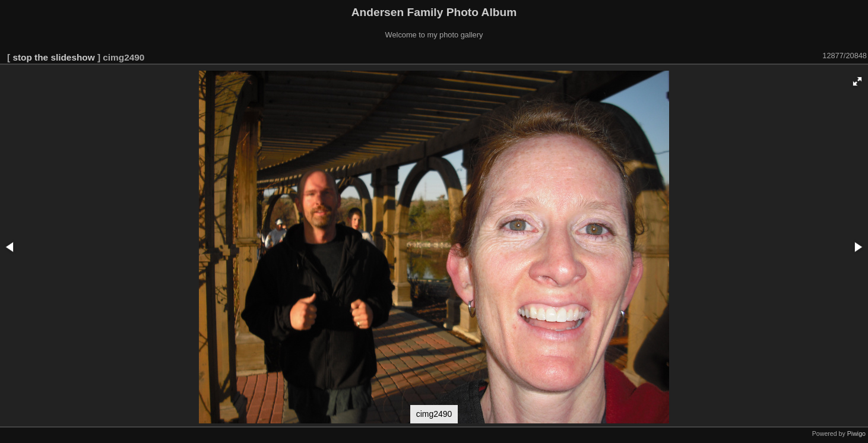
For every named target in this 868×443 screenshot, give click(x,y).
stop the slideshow (53, 57)
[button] (857, 81)
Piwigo (856, 433)
